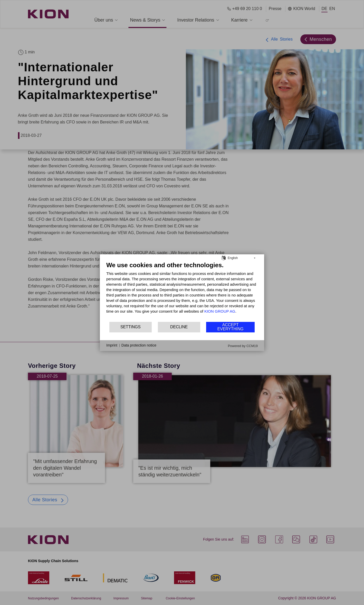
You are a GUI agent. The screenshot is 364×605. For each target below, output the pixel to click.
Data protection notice (139, 345)
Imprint (112, 345)
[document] (182, 291)
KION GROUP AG (220, 311)
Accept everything (231, 327)
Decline (179, 327)
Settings (131, 327)
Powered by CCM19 (243, 346)
